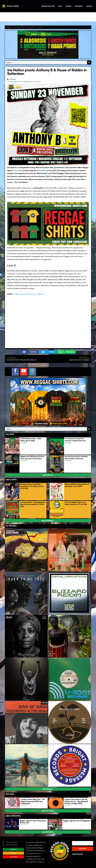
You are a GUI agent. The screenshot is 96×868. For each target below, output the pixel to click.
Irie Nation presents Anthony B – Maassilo (28, 294)
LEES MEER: (10, 434)
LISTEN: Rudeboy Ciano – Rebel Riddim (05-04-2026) (31, 440)
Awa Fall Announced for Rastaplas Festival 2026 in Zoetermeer (77, 457)
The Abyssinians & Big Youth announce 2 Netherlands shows (76, 440)
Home (9, 27)
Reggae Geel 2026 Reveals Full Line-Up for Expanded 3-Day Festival (31, 459)
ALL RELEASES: (11, 526)
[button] (30, 352)
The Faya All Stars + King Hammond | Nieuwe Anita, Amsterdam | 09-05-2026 (33, 504)
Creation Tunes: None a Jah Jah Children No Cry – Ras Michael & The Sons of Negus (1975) (76, 801)
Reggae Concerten (18, 82)
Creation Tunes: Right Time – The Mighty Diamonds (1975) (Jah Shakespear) (33, 801)
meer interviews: (13, 816)
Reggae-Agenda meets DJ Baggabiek (77, 821)
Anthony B (10, 82)
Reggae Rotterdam (29, 82)
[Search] (89, 62)
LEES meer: (10, 794)
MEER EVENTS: (11, 480)
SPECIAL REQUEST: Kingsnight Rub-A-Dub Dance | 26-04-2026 (77, 485)
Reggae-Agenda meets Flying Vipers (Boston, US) (33, 822)
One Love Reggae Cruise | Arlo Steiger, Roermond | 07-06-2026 (77, 503)
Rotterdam (38, 82)
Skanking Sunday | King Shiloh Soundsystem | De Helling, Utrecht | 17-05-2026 (33, 486)
